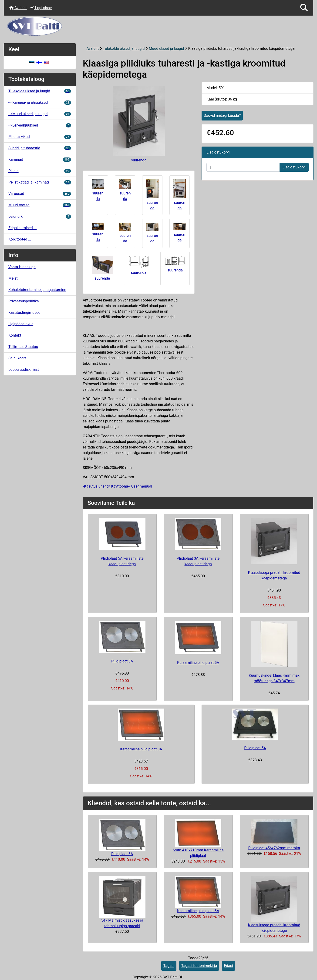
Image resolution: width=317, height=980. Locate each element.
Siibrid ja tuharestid (40, 148)
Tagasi (169, 966)
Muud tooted (40, 205)
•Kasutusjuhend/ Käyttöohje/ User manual (118, 486)
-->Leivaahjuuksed (40, 125)
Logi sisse (41, 8)
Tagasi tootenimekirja (199, 966)
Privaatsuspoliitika (24, 301)
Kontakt (15, 335)
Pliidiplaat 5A (255, 748)
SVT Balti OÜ (173, 977)
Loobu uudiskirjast (24, 370)
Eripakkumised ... (22, 228)
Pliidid (40, 171)
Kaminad (40, 159)
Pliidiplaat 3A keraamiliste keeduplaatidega (198, 561)
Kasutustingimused (24, 313)
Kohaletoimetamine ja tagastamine (37, 290)
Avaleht (18, 8)
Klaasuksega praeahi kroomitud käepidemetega (274, 575)
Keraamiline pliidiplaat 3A (141, 749)
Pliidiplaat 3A (122, 661)
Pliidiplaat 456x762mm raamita (274, 848)
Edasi (228, 966)
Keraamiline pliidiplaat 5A (198, 663)
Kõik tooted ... (20, 239)
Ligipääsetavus (21, 324)
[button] (304, 8)
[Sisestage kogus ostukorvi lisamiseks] (243, 167)
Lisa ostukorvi (294, 167)
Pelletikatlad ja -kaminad (40, 182)
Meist (13, 278)
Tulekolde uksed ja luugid (124, 48)
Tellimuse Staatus (23, 347)
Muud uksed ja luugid (166, 48)
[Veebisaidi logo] (158, 26)
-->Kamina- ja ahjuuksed (40, 102)
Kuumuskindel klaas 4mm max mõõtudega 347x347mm (274, 678)
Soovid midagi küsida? (222, 115)
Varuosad (40, 194)
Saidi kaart (17, 358)
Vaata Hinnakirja (22, 267)
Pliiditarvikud (40, 137)
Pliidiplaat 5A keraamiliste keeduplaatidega (122, 561)
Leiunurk (40, 216)
